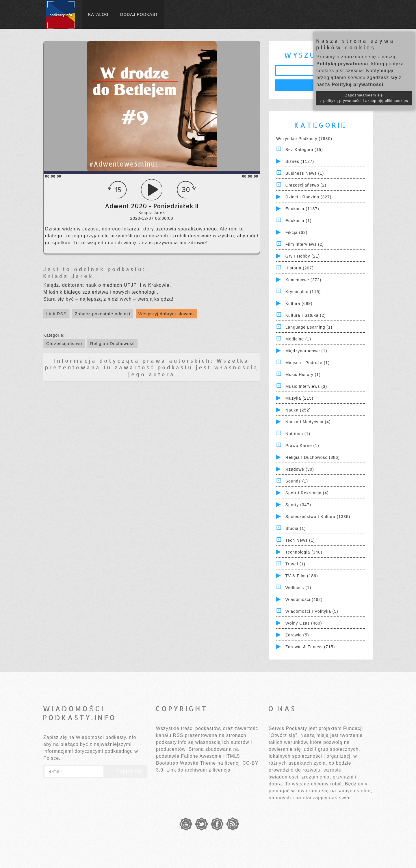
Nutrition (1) (298, 434)
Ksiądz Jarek (68, 276)
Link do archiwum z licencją (198, 770)
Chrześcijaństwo (64, 343)
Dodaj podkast (139, 14)
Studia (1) (296, 528)
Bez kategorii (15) (304, 150)
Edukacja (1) (299, 221)
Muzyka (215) (299, 398)
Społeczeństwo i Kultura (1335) (318, 517)
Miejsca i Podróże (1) (308, 363)
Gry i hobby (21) (303, 256)
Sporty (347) (298, 505)
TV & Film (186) (302, 576)
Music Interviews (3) (306, 386)
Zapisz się (125, 772)
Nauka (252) (298, 410)
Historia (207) (300, 268)
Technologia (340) (304, 552)
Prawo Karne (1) (302, 446)
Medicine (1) (298, 339)
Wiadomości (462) (304, 599)
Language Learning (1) (309, 327)
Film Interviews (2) (305, 244)
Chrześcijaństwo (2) (306, 185)
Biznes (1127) (300, 161)
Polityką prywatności (342, 64)
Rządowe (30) (300, 469)
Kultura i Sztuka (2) (306, 315)
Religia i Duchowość (112, 343)
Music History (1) (303, 375)
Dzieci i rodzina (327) (309, 197)
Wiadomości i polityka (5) (312, 611)
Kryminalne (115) (303, 292)
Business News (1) (305, 173)
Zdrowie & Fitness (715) (310, 647)
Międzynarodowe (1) (306, 351)
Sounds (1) (297, 481)
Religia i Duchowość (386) (313, 457)
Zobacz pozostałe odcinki (102, 314)
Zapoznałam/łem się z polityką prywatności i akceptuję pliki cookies (364, 98)
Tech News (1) (300, 540)
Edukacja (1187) (302, 209)
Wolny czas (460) (304, 623)
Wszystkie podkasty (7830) (304, 139)
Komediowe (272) (303, 280)
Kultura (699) (299, 303)
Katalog (98, 14)
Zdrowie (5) (297, 635)
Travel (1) (295, 564)
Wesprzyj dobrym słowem (166, 314)
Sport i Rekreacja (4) (307, 493)
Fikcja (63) (296, 232)
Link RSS (56, 314)
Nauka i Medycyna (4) (308, 422)
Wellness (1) (298, 588)
